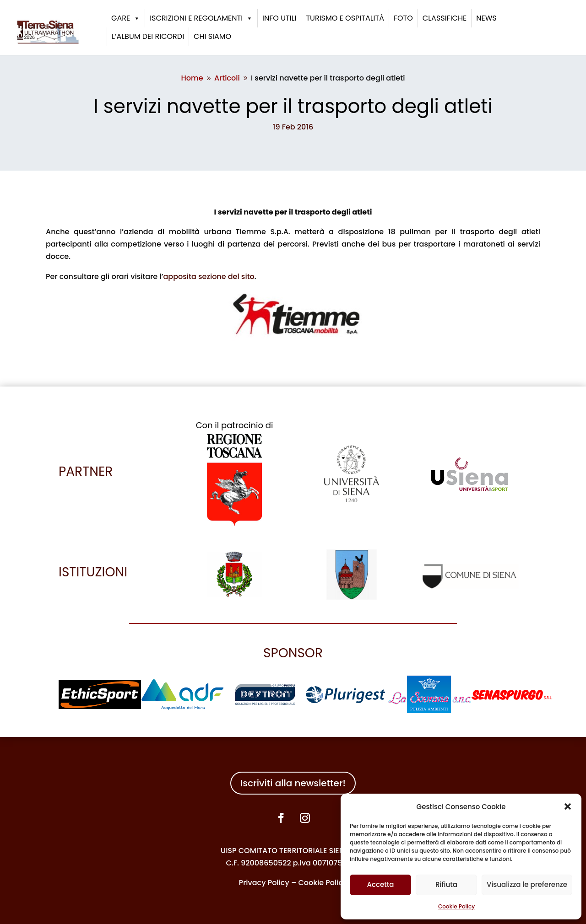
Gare (126, 18)
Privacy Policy (264, 883)
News (486, 18)
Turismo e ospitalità (345, 18)
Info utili (279, 18)
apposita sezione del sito (209, 277)
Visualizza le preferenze (527, 884)
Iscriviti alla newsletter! (293, 783)
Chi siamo (212, 36)
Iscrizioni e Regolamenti (201, 18)
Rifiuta (446, 884)
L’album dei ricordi (148, 36)
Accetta (380, 884)
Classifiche (445, 18)
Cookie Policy (456, 906)
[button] (568, 806)
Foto (403, 18)
